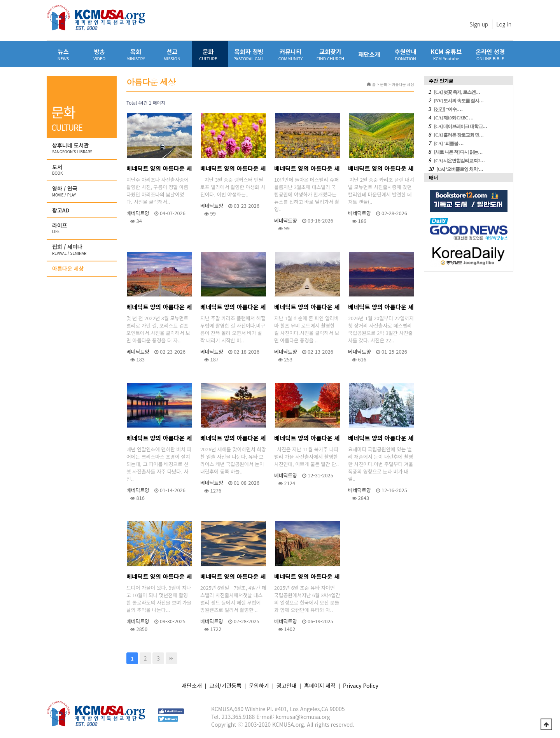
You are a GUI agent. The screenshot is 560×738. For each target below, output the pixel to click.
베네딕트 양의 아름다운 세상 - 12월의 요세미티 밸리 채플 (381, 439)
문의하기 (259, 685)
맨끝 (171, 658)
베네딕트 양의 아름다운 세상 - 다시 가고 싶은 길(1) (307, 308)
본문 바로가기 (0, 0)
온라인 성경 (490, 54)
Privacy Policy (361, 685)
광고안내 (287, 685)
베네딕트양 (138, 213)
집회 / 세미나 (82, 250)
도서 (82, 170)
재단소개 (369, 54)
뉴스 (63, 54)
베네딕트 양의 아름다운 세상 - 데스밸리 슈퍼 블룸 (307, 170)
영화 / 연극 (82, 191)
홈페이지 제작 (320, 685)
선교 (172, 54)
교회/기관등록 (225, 685)
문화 (208, 54)
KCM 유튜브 (446, 54)
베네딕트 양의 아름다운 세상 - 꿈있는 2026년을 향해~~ (307, 439)
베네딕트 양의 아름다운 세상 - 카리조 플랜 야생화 (381, 170)
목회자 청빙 (249, 54)
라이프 (82, 228)
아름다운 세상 (68, 268)
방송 (99, 54)
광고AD (61, 210)
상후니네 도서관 (82, 148)
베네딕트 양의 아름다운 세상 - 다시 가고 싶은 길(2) (233, 308)
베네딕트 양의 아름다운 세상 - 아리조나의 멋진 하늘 (159, 170)
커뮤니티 (290, 54)
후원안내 (405, 54)
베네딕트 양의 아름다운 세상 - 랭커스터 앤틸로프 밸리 (233, 170)
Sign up (479, 24)
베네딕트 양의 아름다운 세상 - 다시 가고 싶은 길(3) (159, 308)
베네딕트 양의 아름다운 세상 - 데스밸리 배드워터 (381, 308)
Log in (504, 24)
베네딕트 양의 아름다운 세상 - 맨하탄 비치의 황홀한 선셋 (159, 439)
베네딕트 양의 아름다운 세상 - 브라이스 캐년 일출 (233, 439)
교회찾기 (330, 54)
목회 (136, 54)
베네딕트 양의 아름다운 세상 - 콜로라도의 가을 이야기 (159, 578)
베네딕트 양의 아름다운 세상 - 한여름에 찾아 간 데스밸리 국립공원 (233, 578)
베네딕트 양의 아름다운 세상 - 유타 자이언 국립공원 (307, 578)
